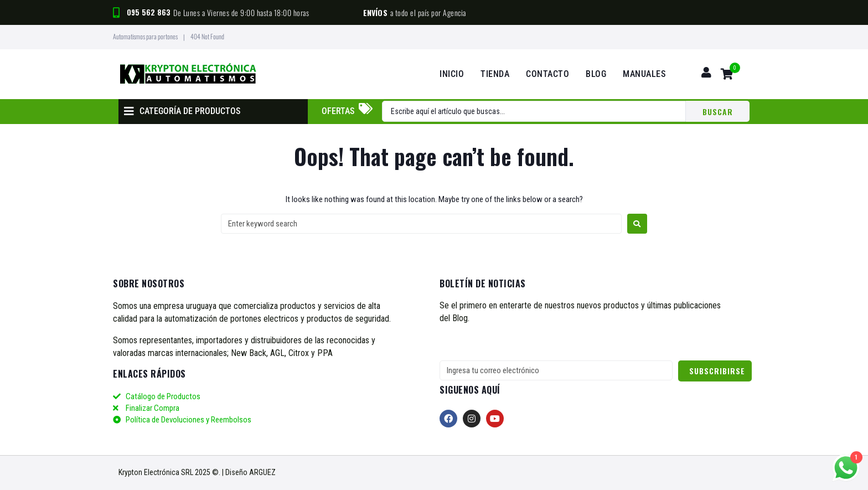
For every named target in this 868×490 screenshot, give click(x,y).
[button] (182, 112)
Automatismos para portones (145, 36)
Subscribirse (717, 371)
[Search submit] (718, 111)
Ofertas (338, 111)
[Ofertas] (365, 109)
